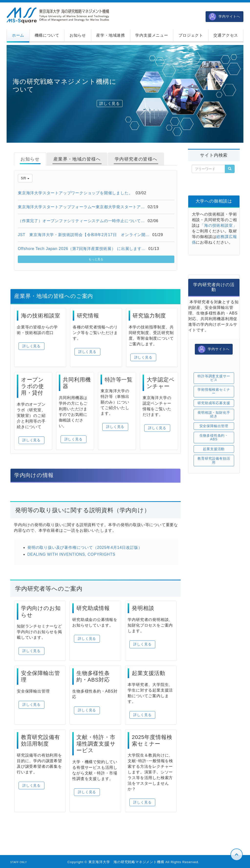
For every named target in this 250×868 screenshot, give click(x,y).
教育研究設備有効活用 (214, 460)
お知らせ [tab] (30, 159)
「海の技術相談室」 (218, 225)
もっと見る (96, 259)
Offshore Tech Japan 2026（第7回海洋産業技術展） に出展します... (82, 249)
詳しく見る (110, 103)
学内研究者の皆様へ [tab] (136, 159)
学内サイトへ (224, 17)
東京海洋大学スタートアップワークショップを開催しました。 (75, 193)
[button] (47, 35)
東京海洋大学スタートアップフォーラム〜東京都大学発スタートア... (81, 207)
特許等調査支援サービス (214, 378)
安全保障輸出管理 (214, 426)
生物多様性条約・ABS (214, 437)
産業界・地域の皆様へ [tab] (77, 159)
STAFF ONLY (19, 862)
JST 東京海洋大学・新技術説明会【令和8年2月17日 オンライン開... (84, 235)
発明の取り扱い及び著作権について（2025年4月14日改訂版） (85, 548)
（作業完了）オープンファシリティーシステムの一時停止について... (81, 221)
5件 (25, 178)
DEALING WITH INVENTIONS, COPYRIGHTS (71, 554)
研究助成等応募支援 (214, 403)
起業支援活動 (214, 449)
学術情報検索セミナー (214, 391)
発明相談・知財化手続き (214, 414)
